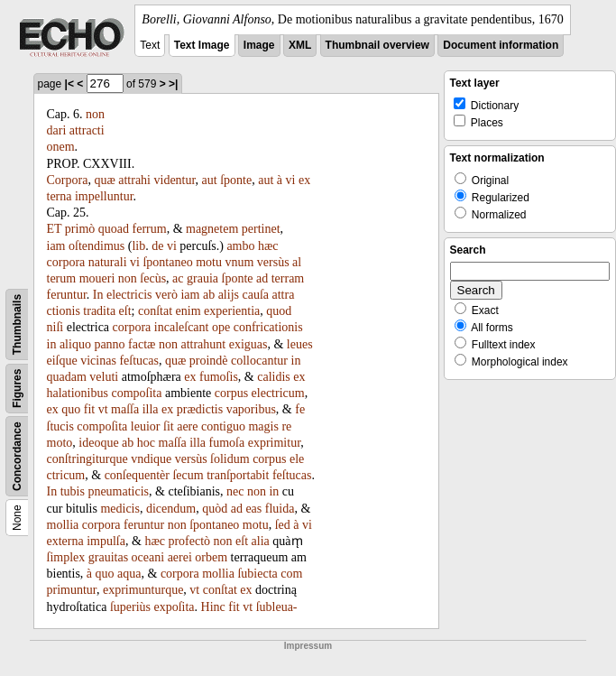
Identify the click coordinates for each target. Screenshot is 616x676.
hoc (146, 443)
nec (235, 491)
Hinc (213, 607)
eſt (125, 311)
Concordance (17, 456)
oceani (148, 557)
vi (291, 180)
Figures (17, 389)
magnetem (212, 229)
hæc (268, 246)
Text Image (202, 45)
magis (263, 426)
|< (69, 84)
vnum (239, 262)
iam (56, 246)
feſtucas (139, 361)
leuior (146, 426)
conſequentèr (137, 475)
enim (188, 311)
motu (209, 262)
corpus (231, 393)
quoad (114, 229)
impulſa (106, 541)
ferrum (150, 229)
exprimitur (275, 443)
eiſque (62, 361)
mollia (63, 525)
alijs (229, 295)
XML (300, 45)
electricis (129, 295)
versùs (273, 262)
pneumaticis (118, 491)
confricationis (268, 327)
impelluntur (104, 196)
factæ (142, 344)
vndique (151, 459)
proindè (209, 361)
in (52, 344)
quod (279, 311)
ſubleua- (277, 607)
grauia (202, 278)
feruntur (67, 295)
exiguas (248, 344)
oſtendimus (97, 246)
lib (138, 246)
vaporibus (251, 409)
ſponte (236, 180)
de (157, 246)
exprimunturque (143, 590)
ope (221, 327)
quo (71, 409)
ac (178, 278)
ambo (240, 246)
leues (300, 344)
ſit (169, 426)
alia (261, 541)
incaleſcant (182, 327)
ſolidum (230, 459)
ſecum (188, 475)
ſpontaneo (167, 262)
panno (109, 344)
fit (89, 409)
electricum (278, 393)
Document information (501, 45)
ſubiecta (257, 574)
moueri (97, 278)
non (95, 114)
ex (190, 377)
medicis (120, 509)
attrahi (134, 180)
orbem (211, 557)
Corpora (68, 180)
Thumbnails (17, 324)
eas (253, 509)
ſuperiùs (130, 607)
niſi (55, 327)
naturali (108, 262)
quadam (67, 377)
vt (103, 409)
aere (187, 426)
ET (55, 229)
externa (65, 541)
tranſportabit (238, 475)
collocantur (259, 361)
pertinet (261, 229)
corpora (66, 262)
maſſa (125, 409)
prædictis (200, 409)
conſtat (155, 311)
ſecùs (153, 278)
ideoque (98, 443)
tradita (99, 311)
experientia (232, 311)
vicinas (98, 361)
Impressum (308, 646)
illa (151, 409)
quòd (215, 509)
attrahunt (203, 344)
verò (166, 295)
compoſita (136, 393)
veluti (104, 377)
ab (209, 295)
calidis (274, 377)
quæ (104, 180)
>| (173, 84)
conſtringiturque (87, 459)
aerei (180, 557)
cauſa (255, 295)
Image (259, 45)
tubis (73, 491)
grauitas (108, 557)
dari (57, 130)
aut (210, 180)
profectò (189, 541)
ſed (283, 525)
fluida (280, 509)
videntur (175, 180)
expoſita (174, 607)
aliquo (75, 344)
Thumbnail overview (377, 45)
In (98, 295)
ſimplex (66, 557)
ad (262, 278)
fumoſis (219, 377)
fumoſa (227, 443)
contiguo (223, 426)
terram (288, 278)
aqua (129, 574)
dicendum (171, 509)
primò (80, 229)
